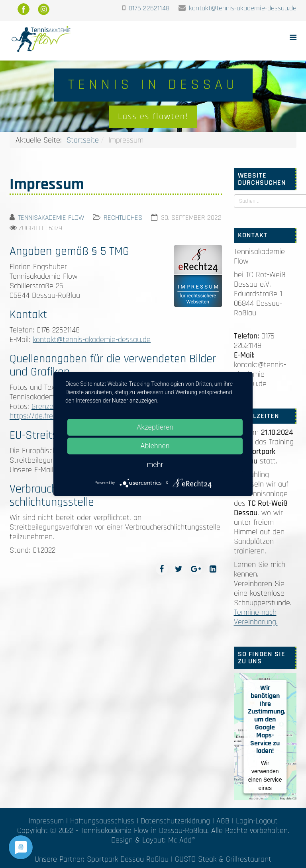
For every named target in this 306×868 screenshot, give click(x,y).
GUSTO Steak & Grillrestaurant (223, 859)
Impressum (46, 821)
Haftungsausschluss (102, 821)
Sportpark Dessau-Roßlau (128, 859)
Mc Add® (182, 840)
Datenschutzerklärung (175, 821)
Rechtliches (123, 218)
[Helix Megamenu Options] (293, 38)
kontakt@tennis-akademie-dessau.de (243, 8)
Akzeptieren (155, 427)
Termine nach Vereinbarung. (256, 617)
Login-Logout (257, 821)
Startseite (83, 140)
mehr (155, 464)
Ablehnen (155, 446)
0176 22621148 (149, 8)
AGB (223, 821)
